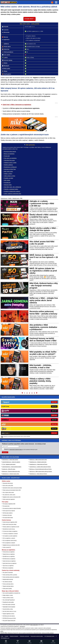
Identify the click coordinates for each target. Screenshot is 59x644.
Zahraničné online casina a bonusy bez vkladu (12, 488)
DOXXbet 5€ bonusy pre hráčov (9, 618)
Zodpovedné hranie (37, 633)
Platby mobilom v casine (8, 595)
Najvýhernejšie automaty (8, 579)
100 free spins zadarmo (8, 513)
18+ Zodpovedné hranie (49, 636)
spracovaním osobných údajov (16, 406)
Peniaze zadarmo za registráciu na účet (11, 527)
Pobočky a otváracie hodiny (11, 189)
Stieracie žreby (8, 185)
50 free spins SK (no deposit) (9, 511)
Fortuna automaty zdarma (8, 584)
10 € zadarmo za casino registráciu (10, 536)
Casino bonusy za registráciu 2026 (10, 522)
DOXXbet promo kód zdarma (9, 616)
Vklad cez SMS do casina (8, 598)
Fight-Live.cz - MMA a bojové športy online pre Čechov (41, 428)
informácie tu (22, 627)
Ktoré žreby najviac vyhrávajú (9, 604)
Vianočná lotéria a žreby (8, 609)
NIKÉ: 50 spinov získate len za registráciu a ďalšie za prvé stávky (43, 271)
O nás (2, 636)
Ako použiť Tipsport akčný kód (9, 621)
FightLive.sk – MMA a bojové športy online (38, 416)
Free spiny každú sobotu (8, 518)
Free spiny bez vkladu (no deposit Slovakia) (12, 508)
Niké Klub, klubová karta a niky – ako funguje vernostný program (44, 286)
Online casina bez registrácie (9, 499)
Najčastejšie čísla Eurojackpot (9, 607)
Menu (56, 2)
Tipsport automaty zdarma (8, 586)
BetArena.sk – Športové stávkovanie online (11, 428)
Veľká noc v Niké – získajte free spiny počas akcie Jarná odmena (44, 300)
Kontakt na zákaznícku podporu (12, 191)
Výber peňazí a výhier (10, 176)
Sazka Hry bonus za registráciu (9, 561)
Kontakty (7, 636)
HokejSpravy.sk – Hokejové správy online (11, 430)
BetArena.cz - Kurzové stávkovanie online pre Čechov (41, 426)
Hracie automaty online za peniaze (10, 575)
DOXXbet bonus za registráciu (9, 559)
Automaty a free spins (7, 515)
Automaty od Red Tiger (10, 169)
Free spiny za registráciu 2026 (9, 504)
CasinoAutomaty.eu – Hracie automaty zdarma (12, 423)
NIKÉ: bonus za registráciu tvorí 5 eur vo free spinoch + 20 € (44, 257)
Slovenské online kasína (8, 483)
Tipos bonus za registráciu (8, 566)
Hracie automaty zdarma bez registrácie (11, 577)
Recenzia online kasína (10, 151)
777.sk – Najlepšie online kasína (9, 421)
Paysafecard (7, 182)
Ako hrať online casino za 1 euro (9, 611)
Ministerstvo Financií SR (13, 633)
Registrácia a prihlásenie (10, 167)
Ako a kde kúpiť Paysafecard (9, 600)
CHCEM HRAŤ (29, 19)
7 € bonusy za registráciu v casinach (10, 534)
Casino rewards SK (7, 547)
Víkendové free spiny (9, 160)
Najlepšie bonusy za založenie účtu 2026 (11, 545)
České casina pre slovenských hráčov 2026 (12, 490)
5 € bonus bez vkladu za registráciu (10, 531)
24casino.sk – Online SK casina (9, 426)
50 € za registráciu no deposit (9, 543)
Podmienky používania (24, 636)
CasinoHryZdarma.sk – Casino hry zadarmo (11, 419)
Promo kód (7, 156)
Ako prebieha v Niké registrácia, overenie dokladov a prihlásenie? (43, 327)
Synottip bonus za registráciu (9, 556)
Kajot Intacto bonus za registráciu (10, 563)
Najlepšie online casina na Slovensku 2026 (12, 497)
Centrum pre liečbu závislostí (48, 633)
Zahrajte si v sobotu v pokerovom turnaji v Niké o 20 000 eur (42, 203)
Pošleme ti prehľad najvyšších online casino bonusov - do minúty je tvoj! (24, 400)
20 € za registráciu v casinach (9, 538)
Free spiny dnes (6, 506)
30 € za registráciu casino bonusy (10, 540)
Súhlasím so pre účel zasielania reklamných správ (21, 406)
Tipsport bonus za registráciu (9, 554)
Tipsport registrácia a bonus (9, 614)
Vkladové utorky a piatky (10, 163)
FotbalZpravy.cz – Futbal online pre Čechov (38, 421)
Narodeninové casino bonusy (9, 529)
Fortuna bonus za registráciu (9, 552)
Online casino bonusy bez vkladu (10, 524)
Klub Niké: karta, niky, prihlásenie (12, 187)
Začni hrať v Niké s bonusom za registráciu (17, 105)
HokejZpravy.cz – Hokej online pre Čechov (38, 430)
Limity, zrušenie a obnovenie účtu (13, 194)
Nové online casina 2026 (8, 486)
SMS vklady (7, 180)
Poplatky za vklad (8, 178)
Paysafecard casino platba (8, 602)
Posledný (37, 393)
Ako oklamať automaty (7, 582)
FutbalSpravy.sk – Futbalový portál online (38, 419)
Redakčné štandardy (14, 636)
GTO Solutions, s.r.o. (5, 638)
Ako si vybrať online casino (8, 492)
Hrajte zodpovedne (34, 625)
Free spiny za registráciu (10, 158)
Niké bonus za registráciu (8, 568)
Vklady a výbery (8, 174)
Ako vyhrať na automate (8, 572)
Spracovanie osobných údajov (37, 636)
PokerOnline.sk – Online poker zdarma (10, 416)
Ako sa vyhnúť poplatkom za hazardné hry (11, 593)
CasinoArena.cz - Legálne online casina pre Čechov (40, 423)
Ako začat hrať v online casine (9, 495)
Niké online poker (8, 171)
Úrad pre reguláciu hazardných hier (26, 633)
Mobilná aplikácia (8, 165)
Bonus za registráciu (9, 154)
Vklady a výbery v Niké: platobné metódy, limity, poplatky (40, 381)
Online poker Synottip (7, 589)
